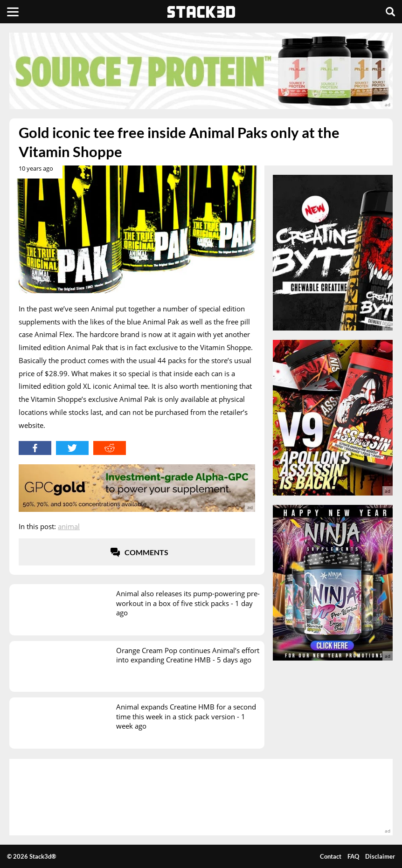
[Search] (390, 12)
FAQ (353, 856)
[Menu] (13, 12)
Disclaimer (380, 856)
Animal (69, 526)
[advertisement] (201, 71)
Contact (331, 856)
